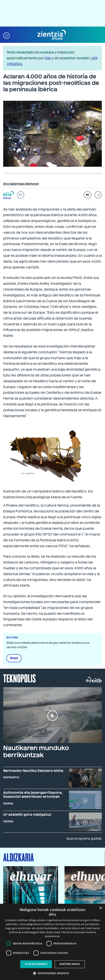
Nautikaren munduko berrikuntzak (36, 751)
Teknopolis (20, 678)
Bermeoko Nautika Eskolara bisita (33, 771)
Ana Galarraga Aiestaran (21, 184)
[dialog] (52, 942)
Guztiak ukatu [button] (70, 964)
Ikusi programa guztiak (84, 839)
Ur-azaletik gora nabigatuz (27, 814)
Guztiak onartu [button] (36, 964)
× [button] (100, 908)
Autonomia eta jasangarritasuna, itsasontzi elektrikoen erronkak (33, 794)
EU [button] (21, 195)
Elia (48, 58)
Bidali (14, 658)
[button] (6, 35)
